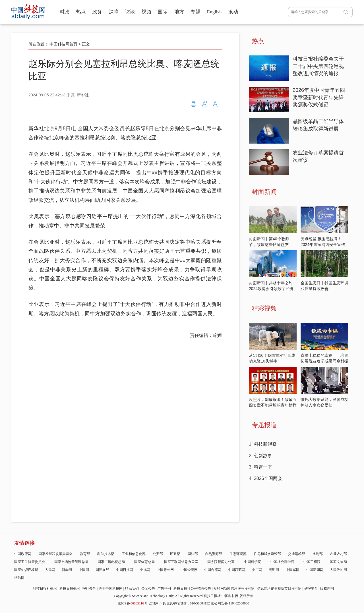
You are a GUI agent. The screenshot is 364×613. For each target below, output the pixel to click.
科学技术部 (106, 554)
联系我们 (132, 589)
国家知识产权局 (26, 570)
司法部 (193, 554)
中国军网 (293, 570)
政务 (97, 12)
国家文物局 (338, 562)
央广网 (257, 570)
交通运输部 (297, 554)
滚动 (233, 12)
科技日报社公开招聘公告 (192, 589)
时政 (65, 12)
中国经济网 (189, 570)
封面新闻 (264, 192)
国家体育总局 (144, 562)
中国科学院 (253, 562)
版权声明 (327, 589)
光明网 (274, 570)
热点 (81, 12)
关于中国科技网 (111, 589)
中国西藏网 (237, 570)
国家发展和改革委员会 (55, 554)
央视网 (145, 570)
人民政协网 (338, 570)
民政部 (175, 554)
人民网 (50, 570)
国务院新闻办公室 (221, 562)
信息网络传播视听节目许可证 (279, 589)
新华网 (67, 570)
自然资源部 (214, 554)
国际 (163, 12)
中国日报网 (125, 570)
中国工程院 (312, 562)
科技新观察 (265, 444)
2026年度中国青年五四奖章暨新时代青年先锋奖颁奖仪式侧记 (319, 97)
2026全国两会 (268, 478)
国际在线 (102, 570)
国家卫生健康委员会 (30, 562)
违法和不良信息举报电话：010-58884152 (179, 603)
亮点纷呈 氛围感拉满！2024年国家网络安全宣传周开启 (323, 245)
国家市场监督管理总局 (71, 562)
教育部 (85, 554)
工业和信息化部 (134, 554)
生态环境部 (238, 554)
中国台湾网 (213, 570)
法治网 (19, 578)
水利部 (318, 554)
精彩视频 (264, 308)
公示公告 (148, 589)
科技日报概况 (70, 589)
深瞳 (114, 12)
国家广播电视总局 (111, 562)
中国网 (84, 570)
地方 (179, 12)
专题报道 (264, 425)
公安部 (158, 554)
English (214, 12)
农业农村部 (338, 554)
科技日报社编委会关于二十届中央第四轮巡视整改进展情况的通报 (318, 66)
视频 (146, 12)
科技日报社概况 (45, 589)
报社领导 (89, 589)
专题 (195, 12)
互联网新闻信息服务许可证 (234, 589)
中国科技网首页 (63, 44)
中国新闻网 (315, 570)
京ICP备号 (133, 603)
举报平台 (311, 589)
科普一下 (263, 467)
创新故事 (263, 456)
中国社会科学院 (282, 562)
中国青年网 (165, 570)
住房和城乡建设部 (267, 554)
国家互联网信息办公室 (181, 562)
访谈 (130, 12)
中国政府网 (23, 554)
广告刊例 (164, 589)
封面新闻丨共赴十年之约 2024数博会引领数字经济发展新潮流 (271, 289)
